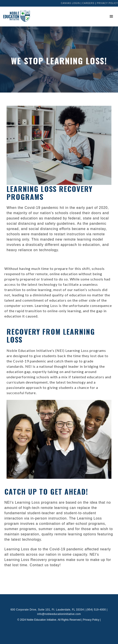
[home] (15, 16)
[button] (111, 17)
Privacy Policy (107, 3)
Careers (88, 3)
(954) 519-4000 (96, 610)
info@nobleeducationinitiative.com (59, 614)
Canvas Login (70, 3)
